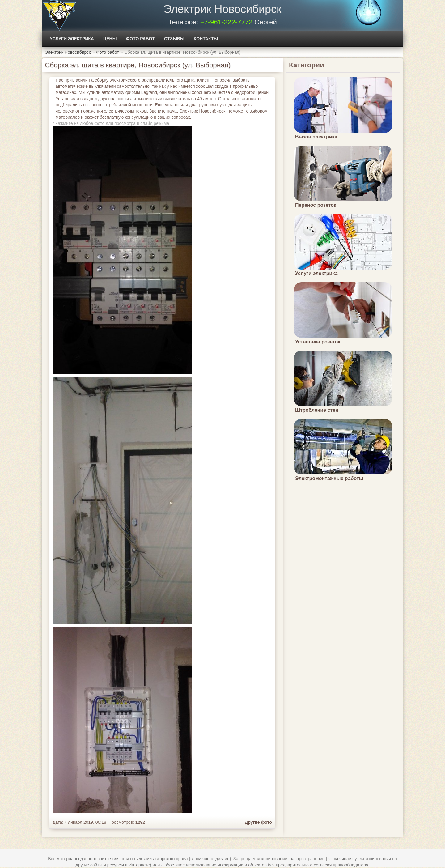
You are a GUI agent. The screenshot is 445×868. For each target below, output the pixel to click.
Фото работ (140, 39)
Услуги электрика (72, 39)
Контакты (206, 39)
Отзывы (174, 39)
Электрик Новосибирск (222, 9)
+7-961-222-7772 (226, 22)
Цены (110, 39)
